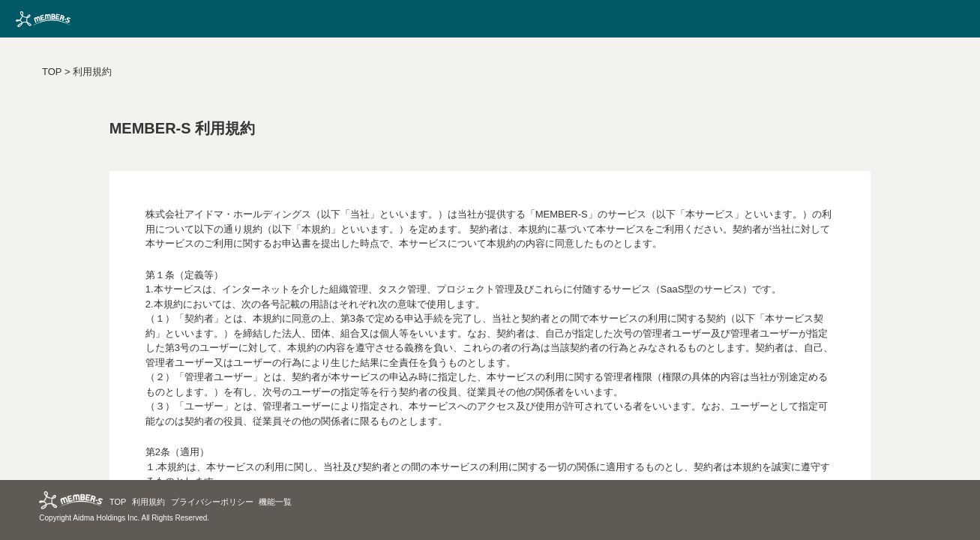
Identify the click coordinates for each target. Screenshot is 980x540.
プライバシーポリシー (212, 502)
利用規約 (92, 72)
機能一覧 (275, 502)
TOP (52, 72)
